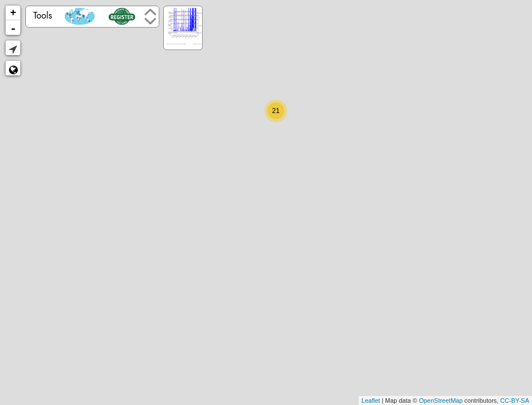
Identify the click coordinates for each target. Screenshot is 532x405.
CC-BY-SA (515, 400)
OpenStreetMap (441, 400)
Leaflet (371, 400)
